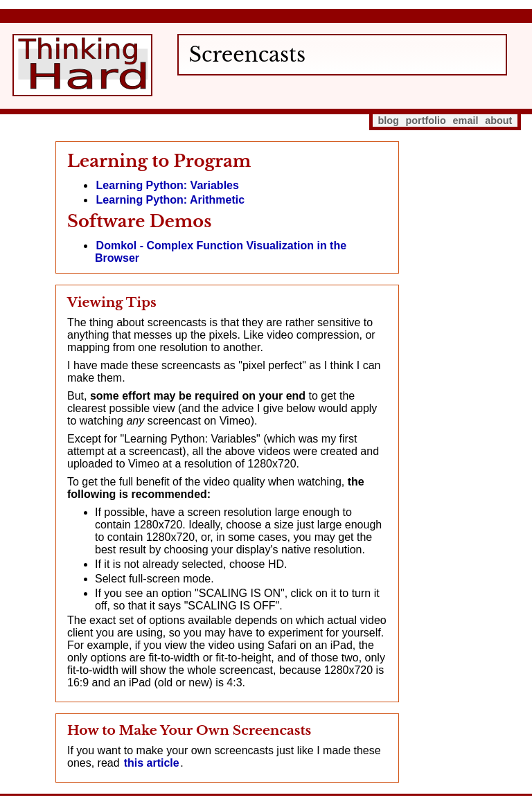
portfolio (426, 121)
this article (152, 763)
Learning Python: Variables (168, 185)
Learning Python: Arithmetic (171, 200)
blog (388, 121)
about (498, 121)
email (466, 121)
